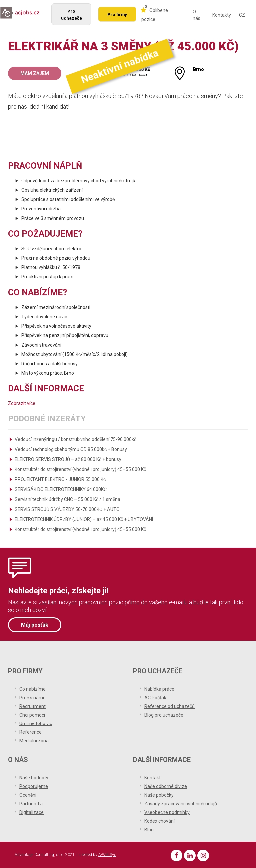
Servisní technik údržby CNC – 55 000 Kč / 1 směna (67, 499)
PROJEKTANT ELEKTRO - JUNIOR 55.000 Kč (60, 479)
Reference (30, 732)
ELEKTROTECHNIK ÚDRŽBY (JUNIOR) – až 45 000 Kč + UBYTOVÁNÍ (84, 519)
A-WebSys (107, 855)
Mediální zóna (34, 741)
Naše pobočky (159, 795)
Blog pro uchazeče (164, 715)
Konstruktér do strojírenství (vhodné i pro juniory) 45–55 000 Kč (80, 469)
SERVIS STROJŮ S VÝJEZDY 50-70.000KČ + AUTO (67, 509)
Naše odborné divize (166, 786)
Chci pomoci (32, 715)
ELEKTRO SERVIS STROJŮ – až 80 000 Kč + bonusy (68, 459)
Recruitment (32, 706)
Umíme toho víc (36, 723)
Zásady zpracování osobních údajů (181, 804)
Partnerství (31, 804)
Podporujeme (34, 786)
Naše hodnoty (34, 778)
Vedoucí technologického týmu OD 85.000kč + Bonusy (71, 449)
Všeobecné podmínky (167, 812)
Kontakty (222, 15)
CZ (242, 15)
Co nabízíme (32, 689)
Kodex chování (159, 821)
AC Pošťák (155, 698)
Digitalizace (31, 812)
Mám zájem (35, 73)
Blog (149, 830)
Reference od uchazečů (169, 706)
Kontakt (152, 778)
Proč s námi (32, 698)
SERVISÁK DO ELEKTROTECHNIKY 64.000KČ (61, 489)
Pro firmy (117, 14)
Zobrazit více (22, 403)
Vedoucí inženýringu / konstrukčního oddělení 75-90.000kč (75, 439)
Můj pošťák (35, 625)
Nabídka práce (159, 689)
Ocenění (28, 795)
